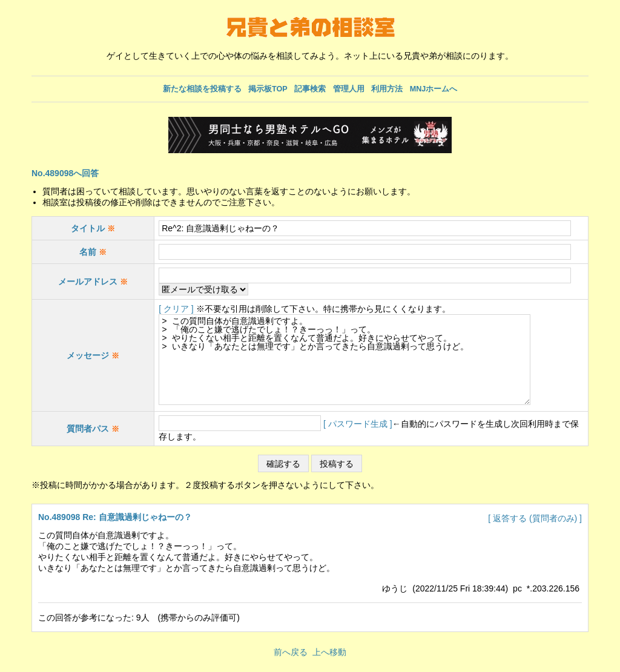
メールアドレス (88, 282)
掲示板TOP (268, 89)
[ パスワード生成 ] (358, 424)
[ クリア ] (176, 309)
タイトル (93, 228)
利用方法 (387, 89)
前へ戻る (291, 652)
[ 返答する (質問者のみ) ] (535, 518)
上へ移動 (329, 652)
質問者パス (88, 429)
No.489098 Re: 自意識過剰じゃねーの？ (115, 517)
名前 (93, 252)
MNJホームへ (434, 89)
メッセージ (93, 355)
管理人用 (349, 89)
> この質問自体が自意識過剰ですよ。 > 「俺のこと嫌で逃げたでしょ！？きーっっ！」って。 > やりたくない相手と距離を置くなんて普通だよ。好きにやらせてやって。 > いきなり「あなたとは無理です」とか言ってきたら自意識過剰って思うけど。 (358, 360)
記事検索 (310, 89)
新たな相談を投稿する (202, 89)
